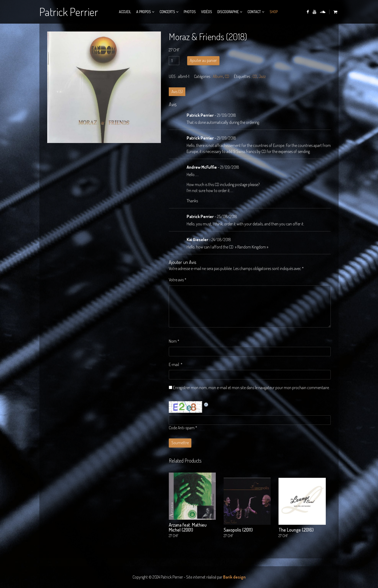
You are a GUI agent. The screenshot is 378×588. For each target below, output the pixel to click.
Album (218, 76)
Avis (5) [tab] (177, 92)
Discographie (228, 12)
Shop (274, 12)
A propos (144, 12)
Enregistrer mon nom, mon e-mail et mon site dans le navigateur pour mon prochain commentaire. (251, 388)
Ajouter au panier (203, 60)
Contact (254, 12)
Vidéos (207, 12)
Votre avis (178, 280)
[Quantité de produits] (174, 61)
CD (227, 76)
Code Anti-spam (182, 428)
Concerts (167, 12)
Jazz (262, 76)
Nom (174, 341)
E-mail (176, 364)
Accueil (125, 12)
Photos (190, 12)
